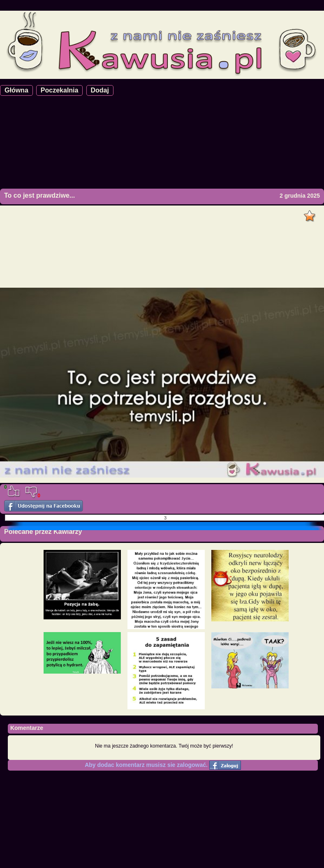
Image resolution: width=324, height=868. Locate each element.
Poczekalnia (60, 90)
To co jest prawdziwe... (39, 195)
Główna (16, 90)
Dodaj (100, 90)
